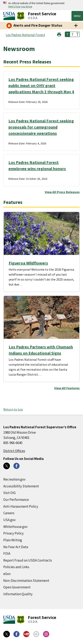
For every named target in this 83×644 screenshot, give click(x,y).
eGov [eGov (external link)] (7, 574)
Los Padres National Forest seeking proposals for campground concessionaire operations (41, 127)
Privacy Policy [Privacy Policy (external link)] (13, 533)
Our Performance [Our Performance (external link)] (16, 500)
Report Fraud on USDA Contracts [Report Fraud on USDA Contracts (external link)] (28, 560)
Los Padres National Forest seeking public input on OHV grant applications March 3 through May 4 (41, 85)
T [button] (68, 34)
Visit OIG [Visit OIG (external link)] (9, 493)
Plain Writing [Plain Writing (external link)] (13, 540)
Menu (77, 16)
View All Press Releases (62, 192)
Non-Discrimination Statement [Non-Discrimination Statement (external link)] (26, 581)
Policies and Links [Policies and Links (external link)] (16, 567)
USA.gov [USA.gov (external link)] (9, 520)
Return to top (13, 409)
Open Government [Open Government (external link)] (17, 587)
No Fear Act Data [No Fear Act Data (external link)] (16, 547)
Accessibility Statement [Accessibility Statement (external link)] (21, 486)
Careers (9, 513)
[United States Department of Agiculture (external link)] (10, 16)
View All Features (67, 388)
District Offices (14, 451)
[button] (59, 34)
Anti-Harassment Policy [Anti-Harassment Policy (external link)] (21, 506)
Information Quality (18, 594)
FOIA (7, 554)
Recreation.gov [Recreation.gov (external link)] (14, 479)
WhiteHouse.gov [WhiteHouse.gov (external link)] (15, 527)
